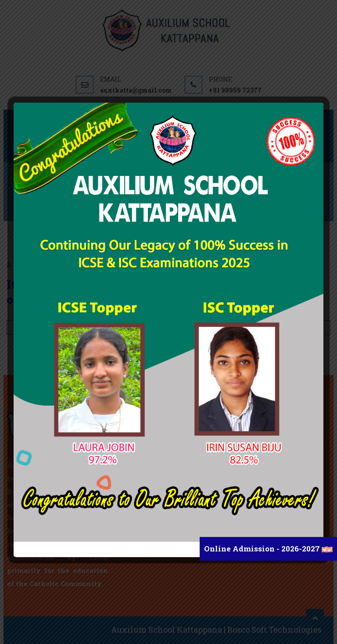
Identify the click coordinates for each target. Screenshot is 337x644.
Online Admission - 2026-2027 (263, 549)
